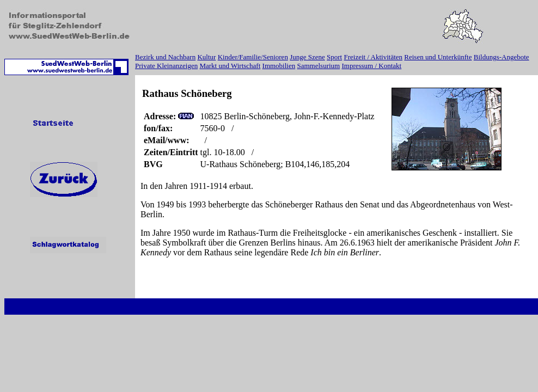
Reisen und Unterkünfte (438, 57)
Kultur (206, 57)
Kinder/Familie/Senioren (253, 57)
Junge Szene (307, 57)
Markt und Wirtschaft (230, 66)
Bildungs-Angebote (502, 57)
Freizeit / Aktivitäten (373, 57)
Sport (334, 57)
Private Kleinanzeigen (166, 66)
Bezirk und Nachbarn (165, 57)
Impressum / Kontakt (371, 66)
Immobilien (279, 66)
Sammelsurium (318, 66)
